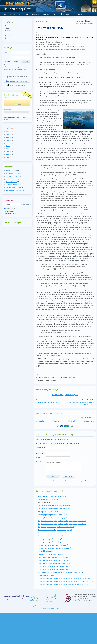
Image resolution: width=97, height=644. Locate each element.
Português (8, 36)
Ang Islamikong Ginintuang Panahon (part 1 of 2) (53, 545)
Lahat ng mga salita (10, 209)
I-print (56, 421)
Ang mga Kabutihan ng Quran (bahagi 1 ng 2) (52, 533)
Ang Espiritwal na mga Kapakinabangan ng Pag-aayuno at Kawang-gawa (60, 572)
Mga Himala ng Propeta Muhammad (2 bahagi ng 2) (54, 563)
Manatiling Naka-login (11, 62)
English (7, 26)
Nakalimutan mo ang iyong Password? (15, 67)
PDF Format (89, 421)
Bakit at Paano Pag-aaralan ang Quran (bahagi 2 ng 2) (55, 509)
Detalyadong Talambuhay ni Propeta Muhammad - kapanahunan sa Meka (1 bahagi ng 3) (65, 578)
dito (86, 481)
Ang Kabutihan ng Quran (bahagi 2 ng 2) (50, 536)
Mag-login (26, 61)
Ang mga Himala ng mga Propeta (48, 512)
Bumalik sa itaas (88, 418)
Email (5, 52)
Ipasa (53, 476)
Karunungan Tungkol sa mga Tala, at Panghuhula (53, 557)
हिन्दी (6, 38)
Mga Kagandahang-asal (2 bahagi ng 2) (50, 542)
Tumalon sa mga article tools (85, 24)
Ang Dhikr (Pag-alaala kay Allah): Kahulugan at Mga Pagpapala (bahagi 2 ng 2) (62, 524)
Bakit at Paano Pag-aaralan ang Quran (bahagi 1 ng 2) (55, 506)
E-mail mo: (40, 453)
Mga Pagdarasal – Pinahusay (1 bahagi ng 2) (52, 497)
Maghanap (67, 14)
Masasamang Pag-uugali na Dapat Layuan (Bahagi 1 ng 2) (56, 566)
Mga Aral (45, 49)
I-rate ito (40, 421)
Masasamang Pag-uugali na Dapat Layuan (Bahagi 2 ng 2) (56, 569)
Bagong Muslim (18, 7)
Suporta (13, 14)
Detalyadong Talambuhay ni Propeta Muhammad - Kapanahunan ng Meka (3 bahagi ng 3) (65, 584)
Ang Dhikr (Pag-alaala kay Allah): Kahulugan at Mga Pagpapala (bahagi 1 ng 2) (62, 521)
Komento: (39, 462)
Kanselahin (69, 476)
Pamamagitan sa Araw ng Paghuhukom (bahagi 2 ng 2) (55, 530)
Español (7, 31)
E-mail (71, 421)
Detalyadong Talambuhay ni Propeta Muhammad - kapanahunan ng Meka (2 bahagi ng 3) (65, 581)
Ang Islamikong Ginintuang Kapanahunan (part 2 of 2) (55, 548)
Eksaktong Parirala (10, 213)
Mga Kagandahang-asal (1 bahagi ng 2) (50, 539)
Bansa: (38, 457)
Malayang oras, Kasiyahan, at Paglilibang (51, 554)
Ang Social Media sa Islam (46, 551)
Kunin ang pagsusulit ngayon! (65, 395)
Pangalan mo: (40, 448)
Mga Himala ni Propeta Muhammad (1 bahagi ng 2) (54, 560)
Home (5, 14)
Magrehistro (35, 14)
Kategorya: (39, 49)
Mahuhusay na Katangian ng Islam (74, 49)
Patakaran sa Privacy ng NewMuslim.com (50, 608)
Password (7, 57)
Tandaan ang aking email (12, 64)
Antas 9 (38, 21)
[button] (5, 132)
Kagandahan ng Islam (56, 49)
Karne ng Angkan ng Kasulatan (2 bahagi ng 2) (52, 518)
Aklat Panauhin (78, 14)
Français (8, 33)
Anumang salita (9, 211)
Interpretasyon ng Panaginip (47, 575)
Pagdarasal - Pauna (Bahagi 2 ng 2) (47, 402)
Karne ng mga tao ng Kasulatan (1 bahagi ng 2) (53, 515)
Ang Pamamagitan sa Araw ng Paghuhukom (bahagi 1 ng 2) (56, 527)
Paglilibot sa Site (23, 14)
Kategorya (57, 14)
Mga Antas (46, 14)
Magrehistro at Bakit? (20, 70)
